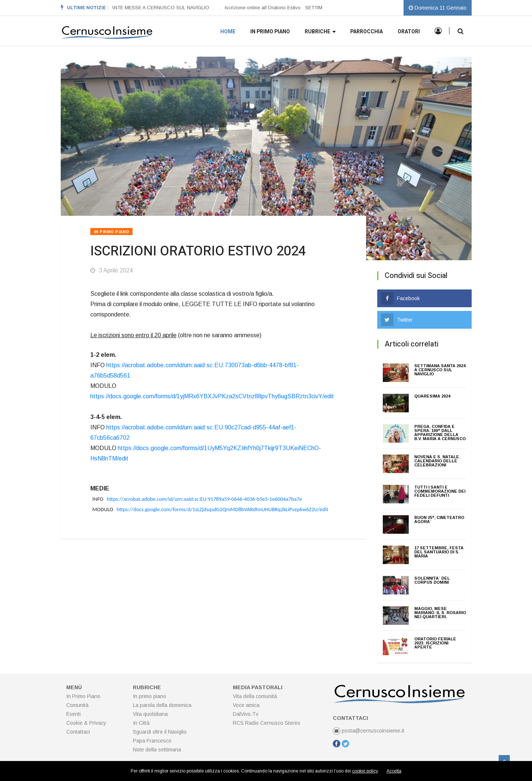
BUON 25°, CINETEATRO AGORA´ (439, 519)
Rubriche (320, 32)
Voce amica (246, 705)
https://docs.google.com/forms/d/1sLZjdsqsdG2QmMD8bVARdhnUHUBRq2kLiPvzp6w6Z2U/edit (222, 509)
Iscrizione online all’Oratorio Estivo (263, 8)
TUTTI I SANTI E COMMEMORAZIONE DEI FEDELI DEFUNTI (440, 491)
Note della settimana (157, 750)
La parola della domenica (162, 705)
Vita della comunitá (255, 696)
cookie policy (365, 771)
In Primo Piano (112, 232)
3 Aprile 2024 (112, 270)
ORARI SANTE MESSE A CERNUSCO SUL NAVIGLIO (150, 8)
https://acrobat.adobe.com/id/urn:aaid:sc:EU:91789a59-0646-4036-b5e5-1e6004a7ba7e (204, 499)
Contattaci (78, 732)
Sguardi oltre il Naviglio (160, 732)
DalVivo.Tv (246, 714)
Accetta (394, 771)
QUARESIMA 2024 (432, 396)
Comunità (77, 705)
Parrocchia (367, 32)
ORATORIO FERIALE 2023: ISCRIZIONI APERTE (435, 643)
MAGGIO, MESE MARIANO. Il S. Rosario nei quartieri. (440, 613)
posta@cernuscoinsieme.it (369, 731)
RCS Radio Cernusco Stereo (267, 723)
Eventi (73, 714)
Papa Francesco (152, 741)
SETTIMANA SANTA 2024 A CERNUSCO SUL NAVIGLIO (440, 370)
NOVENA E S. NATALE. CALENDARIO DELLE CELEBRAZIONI (437, 461)
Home (228, 32)
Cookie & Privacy (86, 723)
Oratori (409, 32)
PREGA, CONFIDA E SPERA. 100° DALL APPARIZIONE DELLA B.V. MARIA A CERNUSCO (440, 433)
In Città (141, 723)
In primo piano (270, 32)
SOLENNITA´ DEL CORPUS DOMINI (432, 580)
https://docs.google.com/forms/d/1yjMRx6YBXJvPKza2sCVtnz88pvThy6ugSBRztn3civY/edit (212, 396)
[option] (153, 8)
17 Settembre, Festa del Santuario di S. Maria (439, 552)
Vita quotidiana (150, 714)
